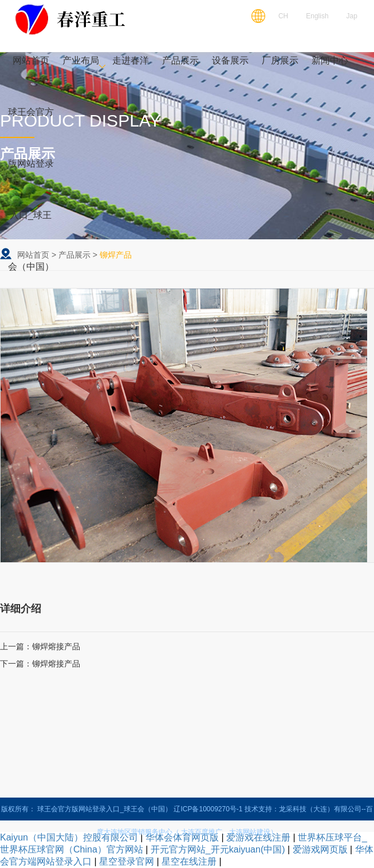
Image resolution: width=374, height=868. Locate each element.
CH (283, 16)
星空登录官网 (127, 861)
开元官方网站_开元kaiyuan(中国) (218, 849)
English (317, 16)
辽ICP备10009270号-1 (208, 809)
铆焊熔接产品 (56, 646)
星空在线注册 (189, 861)
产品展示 (74, 255)
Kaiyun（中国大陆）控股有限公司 (69, 837)
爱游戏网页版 (320, 849)
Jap (352, 16)
